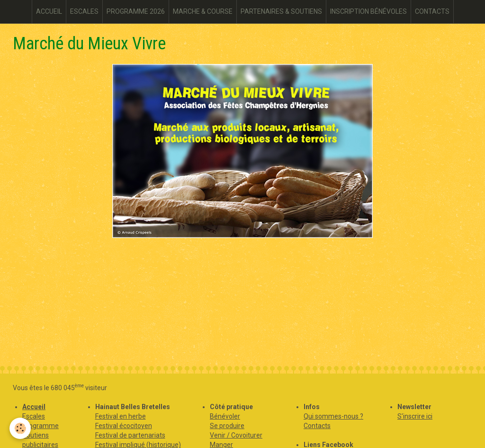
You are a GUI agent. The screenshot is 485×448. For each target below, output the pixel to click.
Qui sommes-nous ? (333, 416)
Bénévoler (225, 416)
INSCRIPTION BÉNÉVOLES (368, 11)
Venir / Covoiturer (236, 435)
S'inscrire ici (415, 416)
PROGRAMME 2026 (136, 11)
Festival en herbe (121, 416)
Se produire (227, 426)
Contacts (317, 426)
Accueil (34, 407)
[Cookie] (20, 428)
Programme (40, 426)
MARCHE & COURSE (203, 11)
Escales (34, 416)
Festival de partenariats (130, 435)
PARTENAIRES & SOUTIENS (281, 11)
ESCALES (84, 11)
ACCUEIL (49, 11)
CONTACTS (432, 11)
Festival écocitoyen (124, 426)
